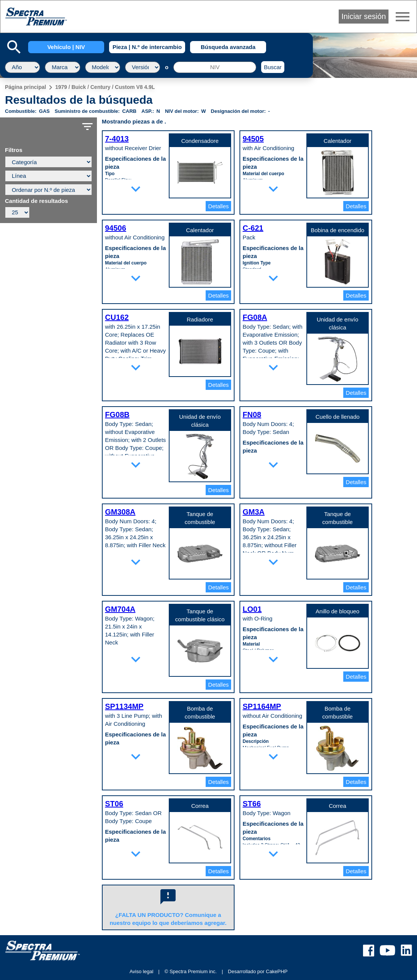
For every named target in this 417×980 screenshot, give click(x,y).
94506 (116, 228)
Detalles (219, 206)
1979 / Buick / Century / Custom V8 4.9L (105, 87)
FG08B (117, 415)
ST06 (114, 804)
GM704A (120, 609)
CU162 (117, 317)
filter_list (87, 127)
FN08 (252, 415)
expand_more (136, 189)
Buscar (273, 67)
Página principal (25, 87)
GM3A (254, 512)
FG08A (255, 317)
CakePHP (277, 971)
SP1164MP (262, 706)
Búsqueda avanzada (228, 47)
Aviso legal (142, 971)
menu (403, 17)
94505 (253, 139)
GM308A (120, 512)
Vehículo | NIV (66, 47)
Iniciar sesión (364, 16)
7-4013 (117, 139)
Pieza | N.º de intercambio (147, 47)
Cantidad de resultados (36, 201)
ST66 (252, 804)
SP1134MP (124, 706)
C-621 (253, 228)
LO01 (252, 609)
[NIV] (215, 67)
